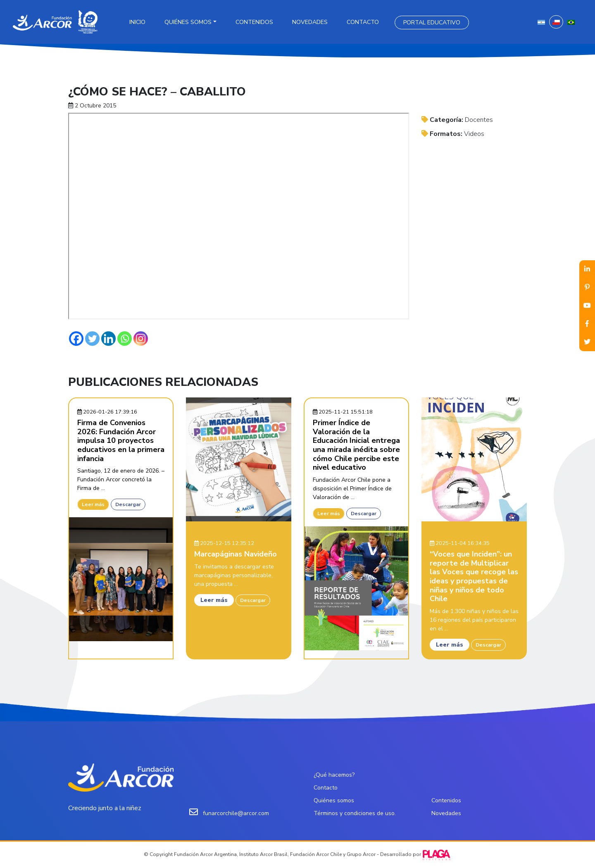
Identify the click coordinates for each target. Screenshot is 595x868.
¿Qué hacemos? (334, 775)
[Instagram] (141, 339)
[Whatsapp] (125, 339)
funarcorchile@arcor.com (236, 813)
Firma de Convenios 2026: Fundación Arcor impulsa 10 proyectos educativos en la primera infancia (121, 440)
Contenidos (254, 22)
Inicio (137, 22)
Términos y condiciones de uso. (355, 813)
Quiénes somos (188, 22)
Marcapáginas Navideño (236, 554)
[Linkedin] (108, 339)
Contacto (363, 22)
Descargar (128, 504)
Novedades (310, 22)
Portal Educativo (432, 23)
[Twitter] (92, 339)
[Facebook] (76, 339)
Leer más (93, 504)
